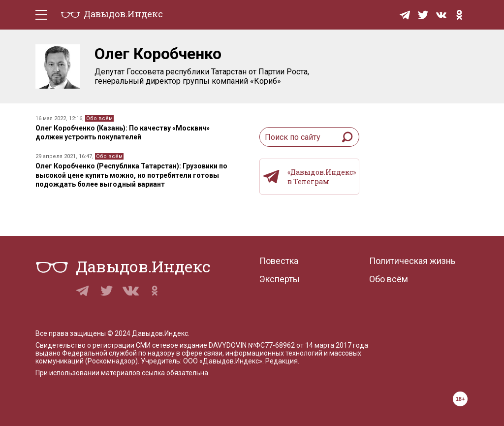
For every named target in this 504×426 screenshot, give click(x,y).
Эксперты (280, 279)
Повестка (279, 261)
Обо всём (99, 118)
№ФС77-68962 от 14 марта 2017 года (308, 345)
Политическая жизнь (412, 261)
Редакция (282, 361)
